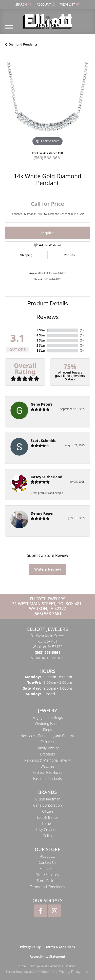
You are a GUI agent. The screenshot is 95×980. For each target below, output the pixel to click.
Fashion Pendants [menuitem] (48, 778)
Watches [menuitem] (48, 766)
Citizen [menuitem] (48, 811)
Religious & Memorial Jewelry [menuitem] (48, 760)
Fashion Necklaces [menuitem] (47, 772)
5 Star (41, 330)
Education (48, 868)
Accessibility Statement (47, 956)
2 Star (41, 345)
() (82, 330)
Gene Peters (42, 404)
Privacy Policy (30, 947)
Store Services (48, 875)
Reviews (48, 317)
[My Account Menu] (46, 4)
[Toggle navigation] (9, 30)
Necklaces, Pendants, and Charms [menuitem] (48, 736)
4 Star (41, 335)
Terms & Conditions (60, 947)
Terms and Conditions (47, 887)
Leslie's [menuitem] (47, 823)
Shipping (26, 255)
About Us (48, 856)
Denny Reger (42, 513)
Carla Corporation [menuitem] (48, 805)
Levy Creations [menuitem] (48, 830)
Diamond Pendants (23, 44)
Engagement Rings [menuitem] (48, 717)
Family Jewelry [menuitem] (47, 748)
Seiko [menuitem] (48, 836)
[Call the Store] (47, 652)
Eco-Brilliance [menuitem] (48, 817)
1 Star (41, 351)
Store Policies (47, 881)
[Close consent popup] (87, 972)
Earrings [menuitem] (48, 742)
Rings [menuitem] (48, 730)
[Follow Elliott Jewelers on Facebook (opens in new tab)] (41, 911)
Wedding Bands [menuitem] (47, 724)
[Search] (24, 4)
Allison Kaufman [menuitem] (48, 799)
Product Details (48, 303)
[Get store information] (48, 658)
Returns (69, 255)
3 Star (41, 340)
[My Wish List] (70, 4)
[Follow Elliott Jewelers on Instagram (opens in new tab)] (54, 911)
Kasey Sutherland (46, 477)
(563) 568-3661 (48, 158)
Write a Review (48, 569)
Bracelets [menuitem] (47, 754)
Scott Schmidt (43, 441)
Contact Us (48, 862)
